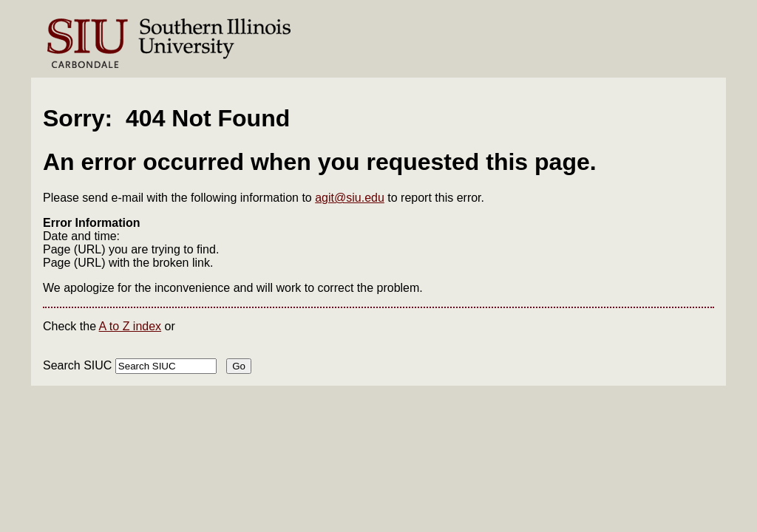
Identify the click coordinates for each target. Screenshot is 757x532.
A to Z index (130, 326)
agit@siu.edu (350, 198)
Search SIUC (77, 365)
